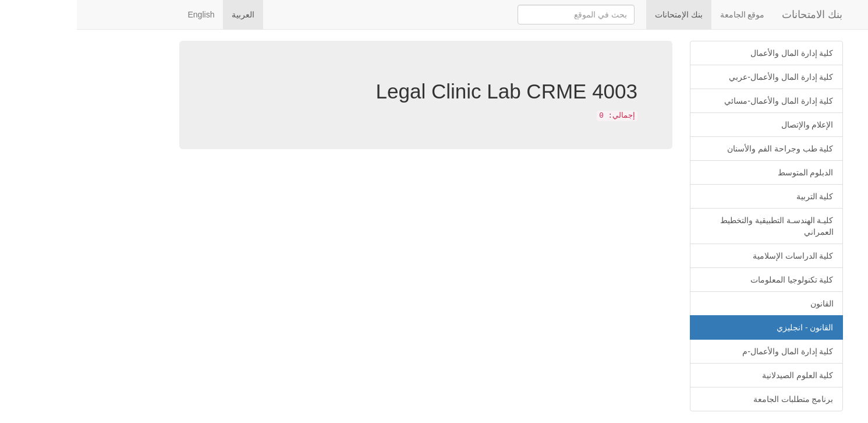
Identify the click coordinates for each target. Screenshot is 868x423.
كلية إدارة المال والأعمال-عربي (704, 77)
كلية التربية (738, 196)
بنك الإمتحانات (602, 15)
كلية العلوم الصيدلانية (721, 375)
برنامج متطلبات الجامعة (717, 399)
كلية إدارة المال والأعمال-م (711, 351)
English (125, 15)
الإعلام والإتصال (731, 125)
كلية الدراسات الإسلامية (716, 256)
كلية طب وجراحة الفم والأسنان (704, 149)
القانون (745, 304)
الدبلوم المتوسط (729, 172)
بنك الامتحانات (735, 15)
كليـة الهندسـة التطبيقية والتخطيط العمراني (700, 226)
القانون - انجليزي (728, 327)
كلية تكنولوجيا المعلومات (715, 280)
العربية (166, 15)
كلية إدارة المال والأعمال (715, 53)
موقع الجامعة (666, 15)
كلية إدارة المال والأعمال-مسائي (702, 101)
